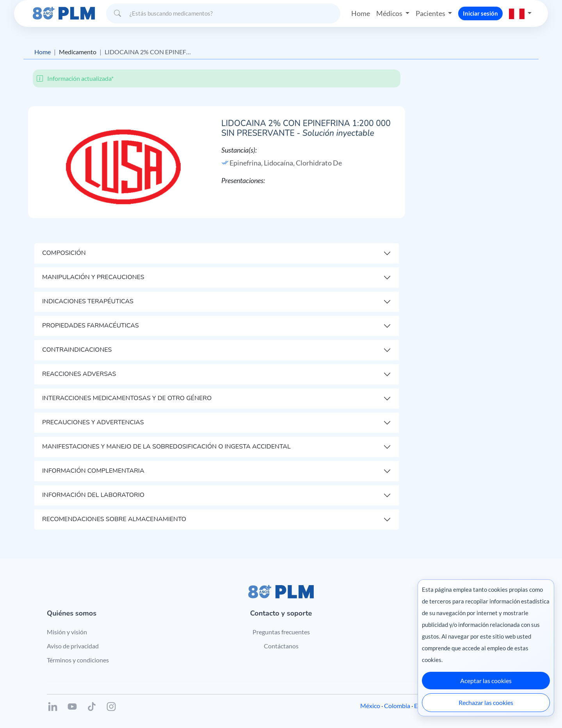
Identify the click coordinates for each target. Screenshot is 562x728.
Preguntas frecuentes (281, 632)
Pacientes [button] (431, 13)
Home (361, 13)
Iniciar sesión (480, 13)
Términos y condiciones (78, 660)
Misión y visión (67, 632)
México (370, 706)
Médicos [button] (390, 13)
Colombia (397, 706)
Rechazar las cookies (486, 702)
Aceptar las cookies (486, 681)
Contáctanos (281, 646)
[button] (520, 13)
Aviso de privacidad (73, 646)
